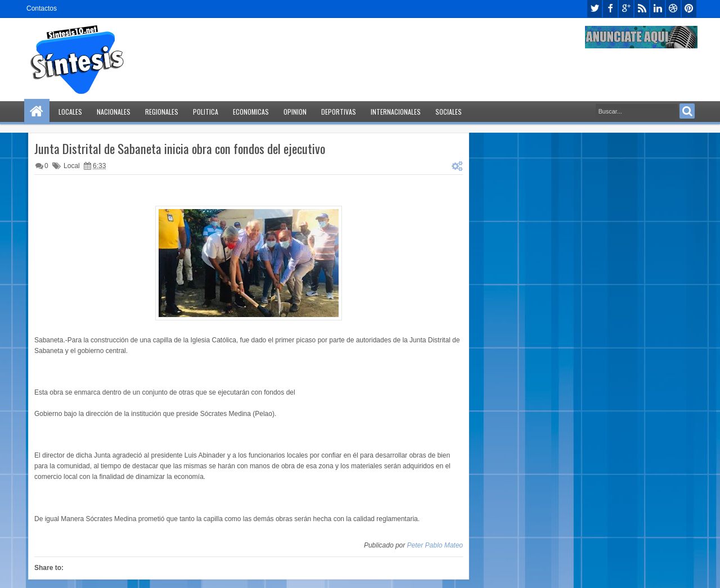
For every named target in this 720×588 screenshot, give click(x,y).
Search (687, 111)
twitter (595, 9)
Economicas (251, 112)
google (626, 9)
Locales (70, 112)
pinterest (689, 9)
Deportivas (339, 112)
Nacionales (114, 112)
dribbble (673, 9)
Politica (206, 112)
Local (72, 166)
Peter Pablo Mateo (435, 545)
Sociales (449, 112)
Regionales (162, 112)
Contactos (42, 8)
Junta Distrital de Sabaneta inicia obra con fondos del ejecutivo (180, 148)
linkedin (658, 9)
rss (642, 9)
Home (37, 112)
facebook (610, 9)
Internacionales (396, 112)
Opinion (295, 112)
